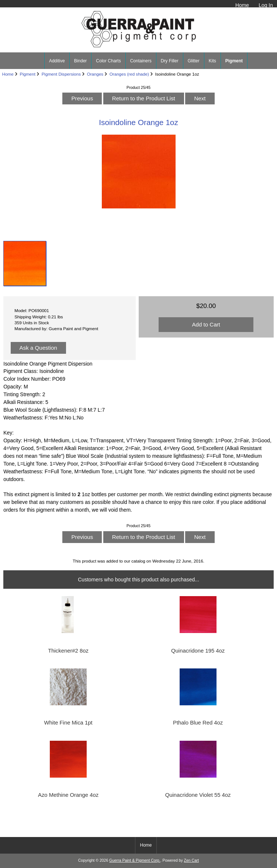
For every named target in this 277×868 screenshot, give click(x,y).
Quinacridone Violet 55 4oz (198, 795)
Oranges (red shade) (129, 74)
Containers (141, 61)
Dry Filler (170, 61)
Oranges (95, 74)
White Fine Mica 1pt (68, 723)
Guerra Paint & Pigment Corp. (135, 860)
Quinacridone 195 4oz (198, 651)
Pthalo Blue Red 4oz (198, 723)
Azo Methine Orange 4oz (68, 795)
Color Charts (108, 61)
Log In (266, 5)
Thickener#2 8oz (68, 651)
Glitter (194, 61)
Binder (81, 61)
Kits (212, 61)
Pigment (27, 74)
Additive (57, 61)
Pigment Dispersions (61, 74)
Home (242, 5)
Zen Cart (192, 860)
